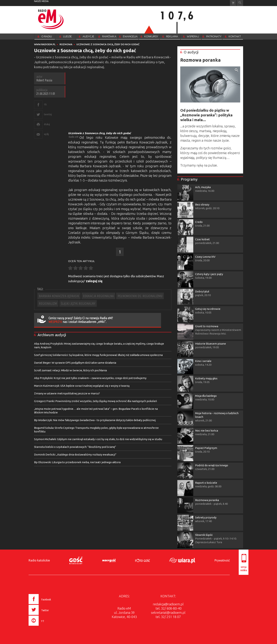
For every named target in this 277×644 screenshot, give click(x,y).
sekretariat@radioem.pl (168, 613)
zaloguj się (94, 281)
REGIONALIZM (48, 303)
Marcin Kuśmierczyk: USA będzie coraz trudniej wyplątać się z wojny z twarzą (82, 386)
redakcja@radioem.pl (168, 604)
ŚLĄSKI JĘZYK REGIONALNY (78, 303)
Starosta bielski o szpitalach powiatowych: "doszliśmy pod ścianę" (75, 447)
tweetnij (48, 114)
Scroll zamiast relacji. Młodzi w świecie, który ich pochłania (70, 370)
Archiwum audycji (52, 335)
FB (45, 104)
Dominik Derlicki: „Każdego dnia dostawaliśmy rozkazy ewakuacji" (75, 454)
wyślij (46, 134)
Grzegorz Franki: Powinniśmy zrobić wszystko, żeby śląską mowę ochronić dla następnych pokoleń (96, 401)
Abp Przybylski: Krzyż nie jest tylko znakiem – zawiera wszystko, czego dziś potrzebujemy (90, 378)
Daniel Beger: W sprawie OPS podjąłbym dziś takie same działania (75, 363)
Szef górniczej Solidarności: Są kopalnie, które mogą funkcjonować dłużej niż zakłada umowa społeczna (98, 355)
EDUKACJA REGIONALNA (98, 296)
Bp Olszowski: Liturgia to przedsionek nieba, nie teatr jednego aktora (77, 462)
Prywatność (222, 560)
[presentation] (48, 626)
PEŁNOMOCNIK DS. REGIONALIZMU (140, 296)
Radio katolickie (39, 560)
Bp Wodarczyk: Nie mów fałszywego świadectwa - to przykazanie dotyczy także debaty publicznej (95, 420)
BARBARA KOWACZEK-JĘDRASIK (59, 296)
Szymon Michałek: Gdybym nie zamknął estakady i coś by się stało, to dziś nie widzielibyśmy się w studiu (98, 439)
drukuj (47, 124)
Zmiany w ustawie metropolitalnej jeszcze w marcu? (67, 393)
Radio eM (73, 137)
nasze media (41, 1)
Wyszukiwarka (240, 3)
